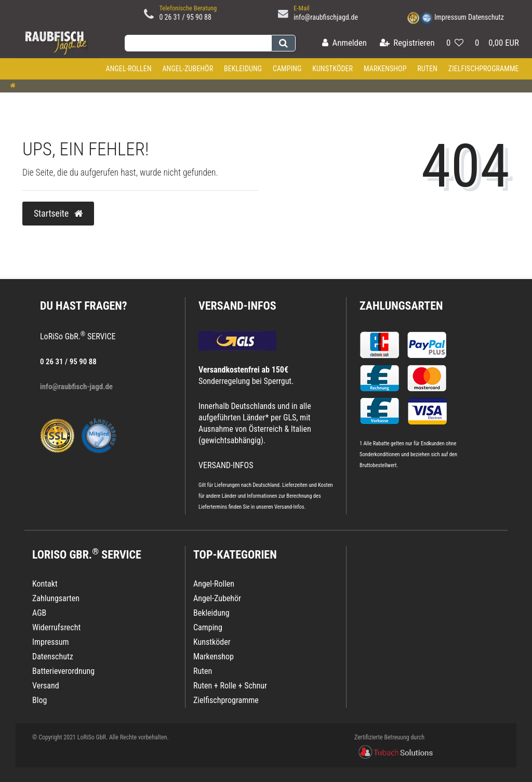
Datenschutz (486, 17)
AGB (39, 613)
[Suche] (283, 43)
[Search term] (198, 43)
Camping (287, 69)
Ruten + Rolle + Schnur (230, 686)
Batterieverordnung (63, 671)
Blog (39, 700)
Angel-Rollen (129, 69)
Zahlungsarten (401, 306)
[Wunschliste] (455, 43)
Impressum (450, 17)
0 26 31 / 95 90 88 (185, 17)
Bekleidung (243, 69)
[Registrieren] (407, 43)
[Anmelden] (344, 43)
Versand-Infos (289, 507)
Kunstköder (332, 69)
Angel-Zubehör (188, 69)
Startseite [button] (58, 214)
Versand (46, 686)
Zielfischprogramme (484, 69)
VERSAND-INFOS (237, 306)
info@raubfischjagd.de (326, 17)
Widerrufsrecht (56, 627)
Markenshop (385, 69)
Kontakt (45, 584)
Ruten (427, 69)
